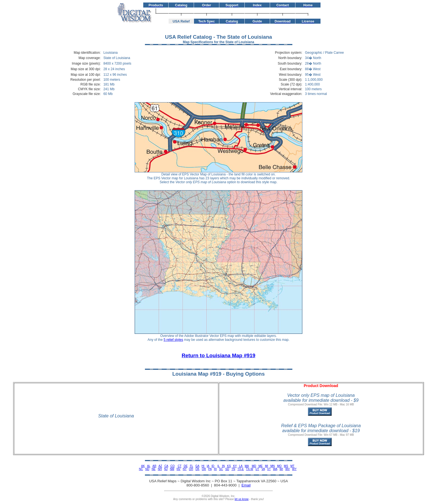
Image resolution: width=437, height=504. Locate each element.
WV (288, 469)
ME (260, 466)
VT (269, 469)
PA (210, 469)
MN (273, 466)
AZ (160, 466)
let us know (242, 499)
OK (197, 469)
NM (172, 469)
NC (141, 469)
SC (221, 469)
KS (229, 466)
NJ (166, 469)
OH (191, 469)
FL (191, 466)
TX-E (241, 469)
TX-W (250, 469)
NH (160, 469)
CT (180, 466)
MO (279, 466)
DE (186, 466)
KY (235, 466)
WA (275, 469)
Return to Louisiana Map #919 (219, 355)
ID (213, 466)
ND (147, 469)
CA (166, 466)
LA (241, 466)
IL (219, 466)
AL (149, 466)
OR (204, 469)
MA (247, 466)
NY (185, 469)
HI (203, 466)
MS (286, 466)
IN (223, 466)
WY (294, 469)
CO (173, 466)
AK (143, 466)
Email (246, 485)
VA (263, 469)
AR (154, 466)
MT (292, 466)
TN (233, 469)
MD (254, 466)
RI (215, 469)
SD (227, 469)
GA (197, 466)
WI (281, 469)
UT (257, 469)
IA (208, 466)
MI (267, 466)
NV (179, 469)
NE (154, 469)
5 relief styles (173, 340)
